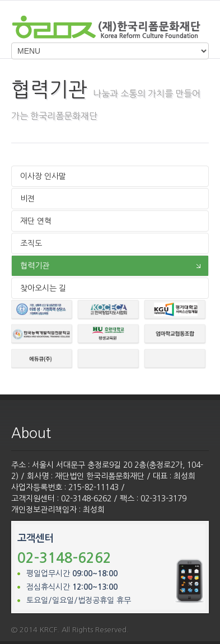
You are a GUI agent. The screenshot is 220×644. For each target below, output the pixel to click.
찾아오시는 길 (43, 288)
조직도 (31, 243)
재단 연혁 (36, 221)
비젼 (27, 199)
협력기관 (35, 266)
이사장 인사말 (43, 176)
